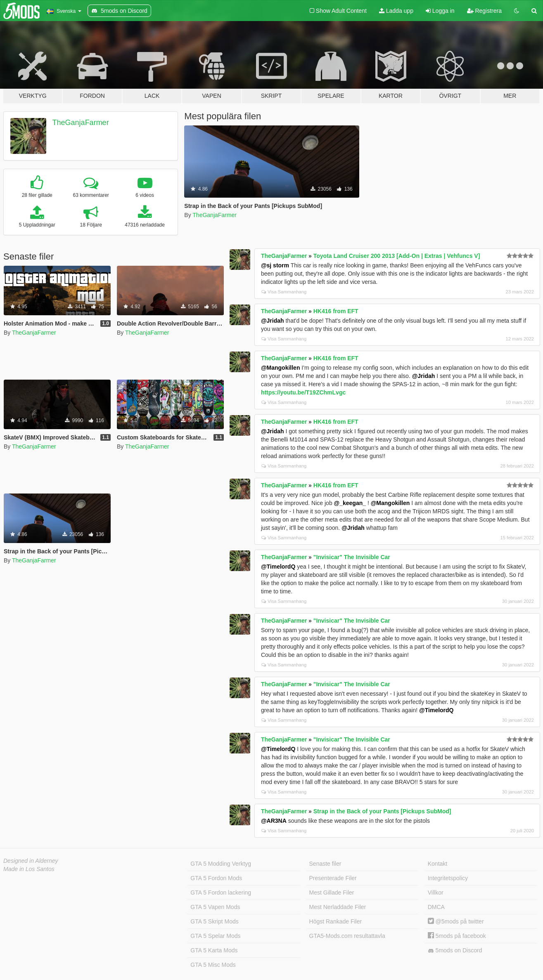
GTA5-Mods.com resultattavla (347, 936)
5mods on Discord (455, 950)
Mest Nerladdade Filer (338, 907)
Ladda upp (396, 11)
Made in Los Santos (29, 869)
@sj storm (275, 265)
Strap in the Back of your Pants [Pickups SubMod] (382, 811)
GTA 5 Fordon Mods (216, 878)
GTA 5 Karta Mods (214, 950)
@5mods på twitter (456, 921)
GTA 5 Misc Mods (213, 965)
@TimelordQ (278, 567)
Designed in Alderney (31, 861)
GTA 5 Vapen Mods (215, 907)
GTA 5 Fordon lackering (221, 893)
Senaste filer (325, 864)
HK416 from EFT (336, 311)
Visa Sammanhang (284, 292)
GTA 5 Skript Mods (214, 921)
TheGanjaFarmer (81, 123)
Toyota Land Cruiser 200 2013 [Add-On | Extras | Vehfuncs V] (397, 256)
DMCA (436, 907)
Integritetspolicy (448, 878)
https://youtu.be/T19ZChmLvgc (303, 392)
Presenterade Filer (333, 878)
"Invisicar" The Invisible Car (352, 557)
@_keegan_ (350, 503)
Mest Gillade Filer (332, 893)
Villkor (436, 893)
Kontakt (437, 864)
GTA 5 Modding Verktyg (221, 864)
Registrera (484, 11)
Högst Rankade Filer (336, 921)
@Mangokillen (281, 368)
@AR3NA (274, 821)
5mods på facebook (457, 936)
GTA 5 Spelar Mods (215, 936)
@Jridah (273, 321)
